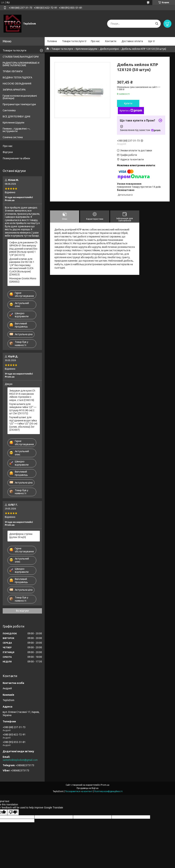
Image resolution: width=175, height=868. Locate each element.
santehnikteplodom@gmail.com (20, 760)
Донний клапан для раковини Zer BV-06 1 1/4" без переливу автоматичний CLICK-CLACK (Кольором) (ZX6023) (22, 267)
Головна (52, 41)
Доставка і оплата (132, 41)
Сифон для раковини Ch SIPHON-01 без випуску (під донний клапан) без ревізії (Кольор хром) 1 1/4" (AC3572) (23, 249)
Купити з (131, 111)
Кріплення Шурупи (87, 49)
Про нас (95, 41)
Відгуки (8, 152)
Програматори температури (19, 104)
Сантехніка (9, 110)
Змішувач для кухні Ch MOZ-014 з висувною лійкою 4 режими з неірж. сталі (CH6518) (22, 395)
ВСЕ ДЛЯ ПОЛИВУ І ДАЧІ (16, 116)
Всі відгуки (22, 611)
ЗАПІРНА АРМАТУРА (14, 90)
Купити (128, 103)
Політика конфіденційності (108, 791)
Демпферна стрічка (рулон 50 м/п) (21, 536)
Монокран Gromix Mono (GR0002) (23, 280)
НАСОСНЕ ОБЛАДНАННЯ (17, 84)
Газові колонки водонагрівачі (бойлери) (20, 97)
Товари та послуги (73, 41)
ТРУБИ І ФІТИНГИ (13, 71)
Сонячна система (13, 137)
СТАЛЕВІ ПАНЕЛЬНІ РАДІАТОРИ (21, 57)
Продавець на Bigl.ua (87, 788)
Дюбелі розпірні (109, 49)
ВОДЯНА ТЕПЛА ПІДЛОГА (17, 77)
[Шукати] (157, 24)
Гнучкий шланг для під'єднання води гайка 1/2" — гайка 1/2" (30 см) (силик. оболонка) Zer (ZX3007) (23, 424)
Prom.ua (105, 785)
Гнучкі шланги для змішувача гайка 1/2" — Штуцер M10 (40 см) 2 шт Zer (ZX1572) (23, 409)
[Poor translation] (13, 812)
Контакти (111, 41)
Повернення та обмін (16, 158)
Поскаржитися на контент (79, 791)
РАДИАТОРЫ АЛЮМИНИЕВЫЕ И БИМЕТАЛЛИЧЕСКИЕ (21, 64)
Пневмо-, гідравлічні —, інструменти (16, 130)
